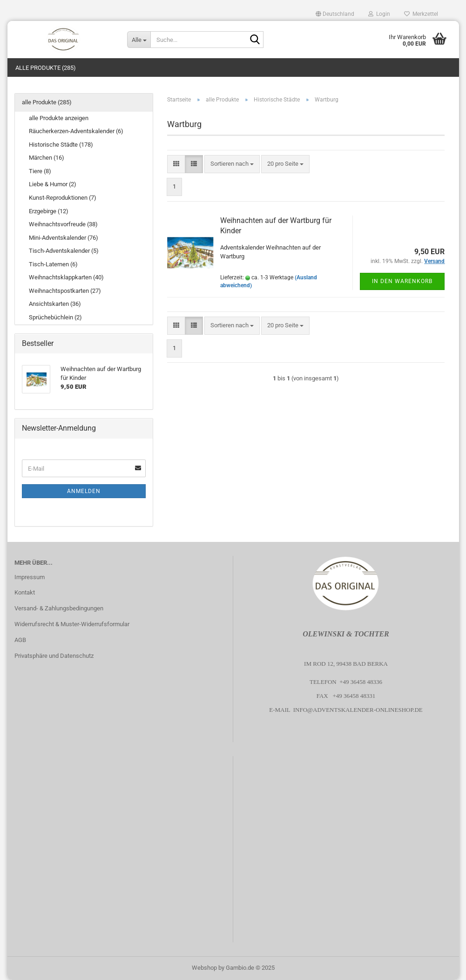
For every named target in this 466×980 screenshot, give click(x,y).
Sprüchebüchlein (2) (55, 317)
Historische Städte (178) (61, 145)
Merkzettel (421, 14)
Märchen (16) (47, 158)
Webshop (204, 968)
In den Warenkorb (402, 281)
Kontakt (25, 592)
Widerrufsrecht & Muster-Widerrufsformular (72, 624)
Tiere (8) (40, 171)
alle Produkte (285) (46, 68)
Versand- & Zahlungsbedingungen (59, 608)
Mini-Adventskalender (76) (64, 238)
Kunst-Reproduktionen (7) (63, 198)
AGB (20, 640)
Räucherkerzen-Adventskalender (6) (76, 131)
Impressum (30, 577)
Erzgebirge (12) (49, 211)
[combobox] (232, 164)
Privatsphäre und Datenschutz (54, 656)
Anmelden (84, 491)
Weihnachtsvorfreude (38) (63, 224)
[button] (335, 14)
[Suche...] (139, 40)
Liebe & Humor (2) (53, 184)
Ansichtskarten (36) (55, 304)
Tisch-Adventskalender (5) (64, 251)
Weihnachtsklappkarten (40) (66, 277)
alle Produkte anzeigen (59, 118)
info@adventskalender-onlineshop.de (358, 710)
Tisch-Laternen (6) (53, 264)
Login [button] (379, 14)
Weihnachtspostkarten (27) (65, 291)
